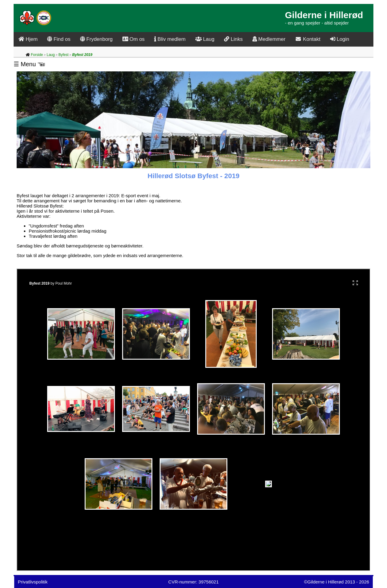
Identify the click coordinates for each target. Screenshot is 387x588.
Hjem (28, 39)
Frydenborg (96, 39)
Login (340, 39)
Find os (59, 39)
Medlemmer (269, 39)
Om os (134, 39)
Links (233, 39)
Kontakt (308, 39)
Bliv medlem (170, 39)
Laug (205, 39)
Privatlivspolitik (33, 582)
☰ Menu (29, 64)
